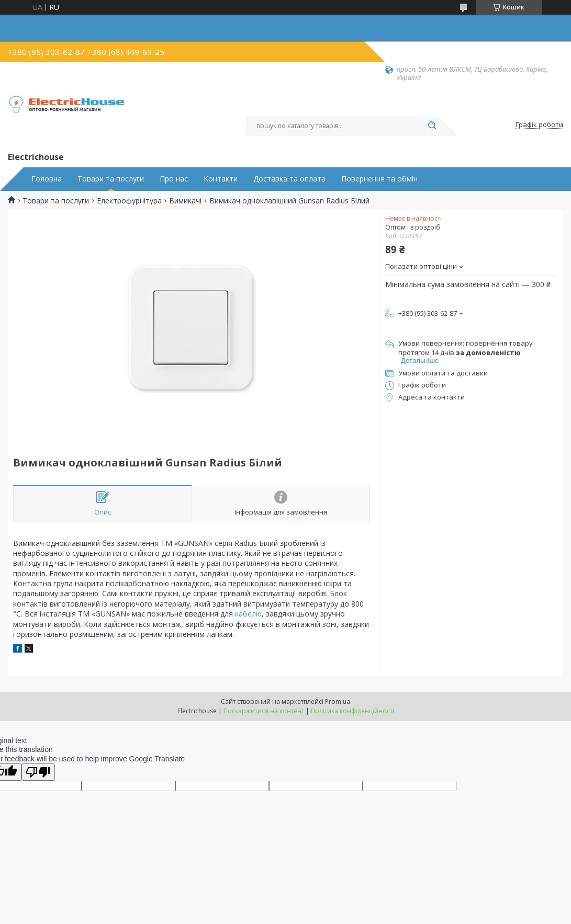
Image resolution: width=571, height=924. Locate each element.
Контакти (221, 179)
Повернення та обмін (379, 179)
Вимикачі (185, 201)
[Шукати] (432, 126)
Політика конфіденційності (352, 711)
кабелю (248, 614)
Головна (47, 179)
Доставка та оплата (289, 179)
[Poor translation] (38, 772)
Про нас (174, 179)
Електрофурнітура (129, 201)
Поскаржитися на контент (264, 711)
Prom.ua (338, 701)
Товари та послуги (111, 179)
